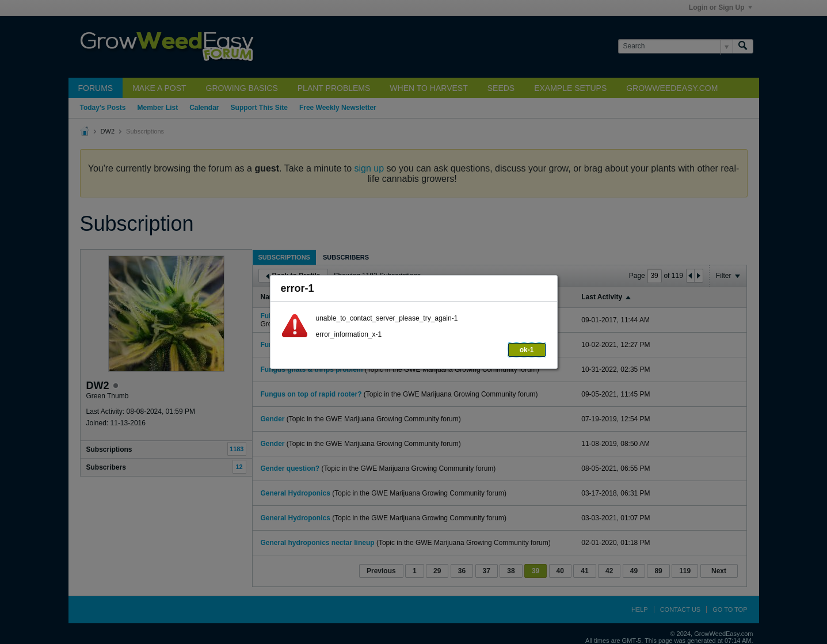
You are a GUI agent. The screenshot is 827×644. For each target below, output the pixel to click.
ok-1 (527, 350)
